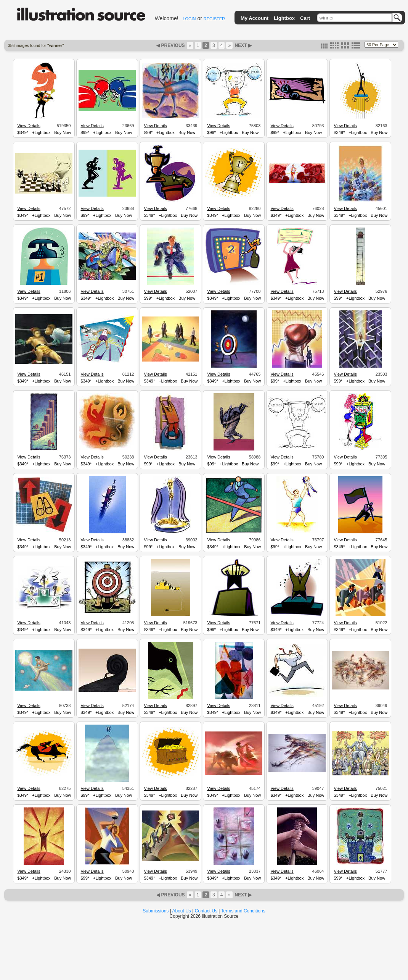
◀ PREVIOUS (171, 45)
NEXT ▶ (243, 45)
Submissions (156, 911)
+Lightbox (41, 132)
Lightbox (284, 18)
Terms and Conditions (243, 911)
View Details (29, 126)
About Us (182, 911)
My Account (255, 18)
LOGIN (189, 19)
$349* (23, 132)
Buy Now (63, 132)
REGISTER (214, 19)
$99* (85, 132)
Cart (305, 18)
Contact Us (206, 911)
